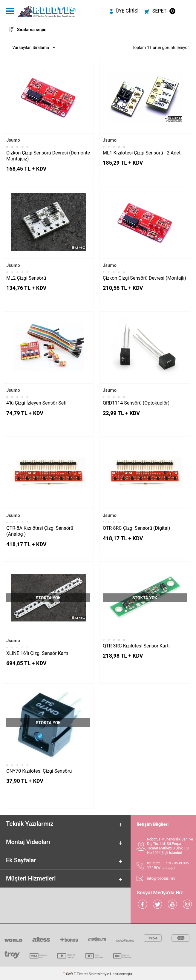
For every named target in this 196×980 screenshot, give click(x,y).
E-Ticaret (81, 974)
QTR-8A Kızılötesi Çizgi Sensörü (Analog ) (40, 531)
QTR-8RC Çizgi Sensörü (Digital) (136, 528)
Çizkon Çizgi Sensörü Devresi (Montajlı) (144, 278)
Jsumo (13, 140)
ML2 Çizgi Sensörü (26, 278)
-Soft (68, 974)
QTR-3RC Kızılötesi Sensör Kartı (136, 646)
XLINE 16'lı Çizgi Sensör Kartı (37, 653)
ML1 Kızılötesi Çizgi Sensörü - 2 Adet (142, 153)
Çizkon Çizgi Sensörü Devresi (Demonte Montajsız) (48, 156)
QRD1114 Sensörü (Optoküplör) (136, 403)
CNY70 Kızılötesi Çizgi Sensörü (39, 771)
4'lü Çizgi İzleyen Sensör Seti (36, 403)
